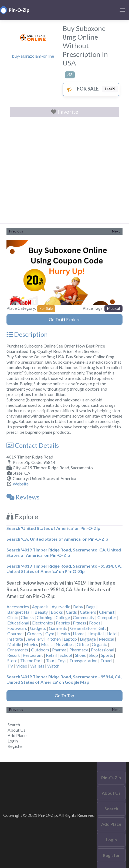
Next (116, 231)
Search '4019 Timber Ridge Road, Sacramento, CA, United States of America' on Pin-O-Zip (64, 552)
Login (13, 741)
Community (84, 617)
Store (12, 660)
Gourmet (16, 633)
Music (47, 644)
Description (27, 334)
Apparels (40, 607)
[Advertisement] (64, 171)
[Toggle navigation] (122, 10)
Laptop (70, 639)
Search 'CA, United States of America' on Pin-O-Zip (57, 539)
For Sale (81, 89)
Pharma (59, 650)
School (66, 655)
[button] (15, 273)
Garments (58, 628)
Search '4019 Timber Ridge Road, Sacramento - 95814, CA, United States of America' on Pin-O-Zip (64, 569)
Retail (51, 655)
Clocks (27, 617)
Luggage (88, 639)
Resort (13, 655)
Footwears (17, 628)
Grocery (35, 633)
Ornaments (18, 650)
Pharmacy (79, 650)
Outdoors (40, 650)
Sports (107, 655)
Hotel (112, 633)
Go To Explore (65, 319)
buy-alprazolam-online (33, 56)
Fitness (79, 623)
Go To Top (64, 695)
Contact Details (33, 445)
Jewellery (35, 639)
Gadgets (38, 628)
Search (14, 725)
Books (57, 612)
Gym (50, 633)
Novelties (65, 644)
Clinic (13, 617)
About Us (16, 730)
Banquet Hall (19, 612)
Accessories (18, 607)
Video (22, 666)
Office (83, 644)
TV (10, 666)
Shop (93, 655)
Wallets (37, 666)
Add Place (17, 735)
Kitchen (54, 639)
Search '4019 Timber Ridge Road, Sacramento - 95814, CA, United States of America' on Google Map (64, 679)
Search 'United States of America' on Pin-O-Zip (53, 528)
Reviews (23, 497)
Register (15, 746)
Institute (15, 639)
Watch (53, 666)
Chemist (107, 612)
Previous (16, 231)
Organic (99, 644)
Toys (62, 660)
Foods (95, 623)
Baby (78, 607)
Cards (71, 612)
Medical (113, 308)
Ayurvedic (61, 607)
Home (79, 633)
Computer (107, 617)
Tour (50, 660)
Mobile (14, 644)
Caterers (88, 612)
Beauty (41, 612)
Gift (102, 628)
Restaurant (33, 655)
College (63, 617)
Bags (91, 607)
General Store (83, 628)
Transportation (83, 660)
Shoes (80, 655)
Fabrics (63, 623)
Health (64, 633)
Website (21, 484)
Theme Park (32, 660)
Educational (18, 623)
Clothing (45, 617)
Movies (31, 644)
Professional (103, 650)
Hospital (96, 633)
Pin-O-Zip (111, 778)
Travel (106, 660)
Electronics (43, 623)
